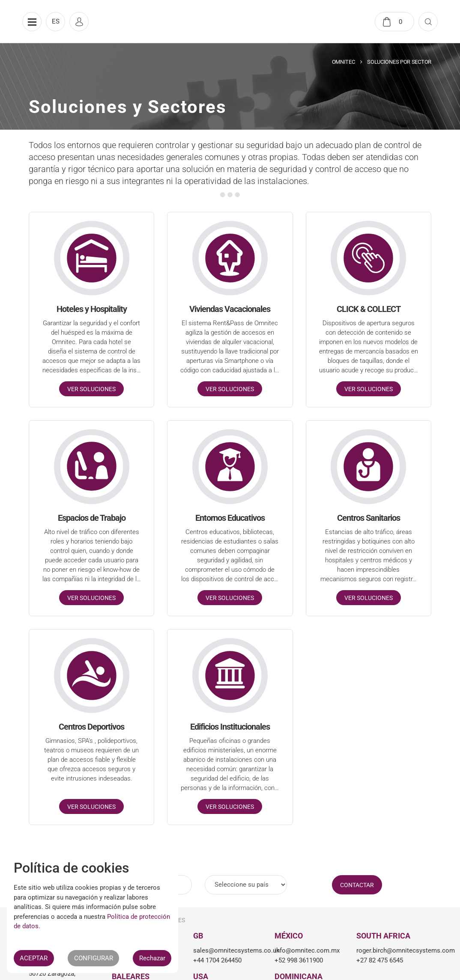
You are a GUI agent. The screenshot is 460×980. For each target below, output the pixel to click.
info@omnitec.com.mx (307, 950)
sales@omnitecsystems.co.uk (227, 950)
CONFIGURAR (94, 958)
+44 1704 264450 (217, 960)
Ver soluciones (91, 389)
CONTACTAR (357, 885)
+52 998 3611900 (299, 960)
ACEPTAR (34, 958)
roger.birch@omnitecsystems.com (391, 950)
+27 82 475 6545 (380, 960)
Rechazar (152, 958)
